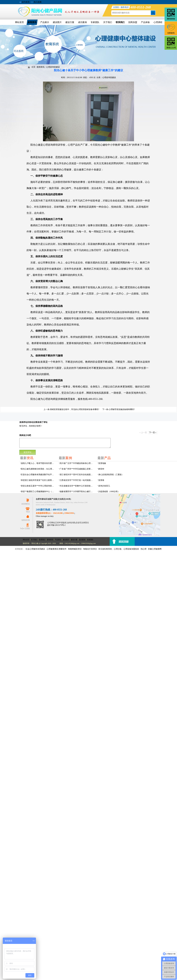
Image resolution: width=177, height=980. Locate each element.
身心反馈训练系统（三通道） (111, 475)
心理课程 (158, 22)
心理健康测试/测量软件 (57, 549)
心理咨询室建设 (53, 67)
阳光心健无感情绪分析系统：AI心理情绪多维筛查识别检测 (38, 469)
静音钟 (101, 469)
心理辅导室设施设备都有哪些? (122, 409)
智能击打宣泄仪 (90, 549)
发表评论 (23, 422)
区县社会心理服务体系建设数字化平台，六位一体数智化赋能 (38, 475)
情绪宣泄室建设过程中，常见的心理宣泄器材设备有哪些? (75, 409)
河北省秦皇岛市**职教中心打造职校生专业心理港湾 (77, 486)
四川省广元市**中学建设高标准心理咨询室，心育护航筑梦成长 (77, 463)
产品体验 (145, 22)
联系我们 (120, 22)
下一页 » (153, 433)
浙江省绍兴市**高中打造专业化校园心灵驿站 (77, 475)
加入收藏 (38, 2)
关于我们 (108, 22)
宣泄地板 (102, 463)
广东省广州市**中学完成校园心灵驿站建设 (77, 469)
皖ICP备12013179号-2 (56, 525)
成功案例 (82, 22)
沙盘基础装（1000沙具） (109, 492)
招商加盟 (133, 22)
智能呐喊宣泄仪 (75, 549)
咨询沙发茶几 (104, 486)
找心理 (144, 549)
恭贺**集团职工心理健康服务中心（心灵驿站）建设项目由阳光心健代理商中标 (38, 492)
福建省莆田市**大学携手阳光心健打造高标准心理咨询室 (77, 492)
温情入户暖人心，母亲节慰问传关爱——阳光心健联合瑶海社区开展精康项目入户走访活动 (38, 463)
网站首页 (19, 22)
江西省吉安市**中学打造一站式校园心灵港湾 (77, 480)
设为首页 (26, 2)
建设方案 (70, 22)
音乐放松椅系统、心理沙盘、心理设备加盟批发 (119, 549)
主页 (33, 67)
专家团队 (95, 22)
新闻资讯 (32, 22)
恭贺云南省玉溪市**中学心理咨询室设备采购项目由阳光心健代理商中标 (38, 486)
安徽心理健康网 (155, 549)
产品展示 (45, 22)
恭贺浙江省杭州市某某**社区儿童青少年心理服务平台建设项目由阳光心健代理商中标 (38, 480)
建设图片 (57, 22)
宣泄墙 (101, 480)
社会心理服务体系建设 (35, 549)
